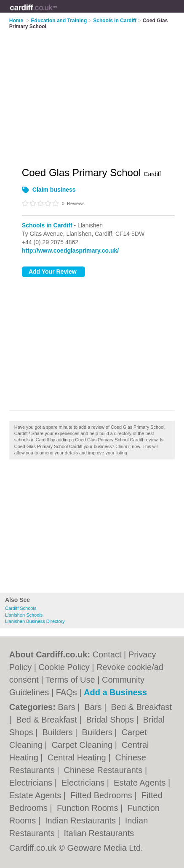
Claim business (54, 190)
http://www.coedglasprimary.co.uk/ (70, 251)
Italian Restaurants (99, 833)
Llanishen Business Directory (35, 621)
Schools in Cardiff (47, 225)
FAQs (67, 692)
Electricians (32, 783)
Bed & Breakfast (141, 707)
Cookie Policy (64, 667)
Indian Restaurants (81, 821)
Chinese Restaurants (104, 770)
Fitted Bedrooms (102, 795)
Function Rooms (89, 808)
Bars (68, 707)
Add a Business (115, 692)
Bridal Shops (111, 720)
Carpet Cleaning (83, 745)
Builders (59, 732)
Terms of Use (70, 680)
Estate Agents (141, 783)
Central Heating (78, 757)
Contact (107, 654)
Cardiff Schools (21, 608)
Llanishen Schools (24, 615)
